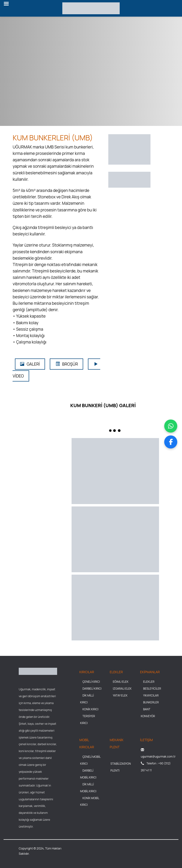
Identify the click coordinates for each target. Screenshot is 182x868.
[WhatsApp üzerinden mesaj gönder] (171, 426)
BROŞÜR (66, 364)
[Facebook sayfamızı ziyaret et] (171, 442)
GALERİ (30, 364)
